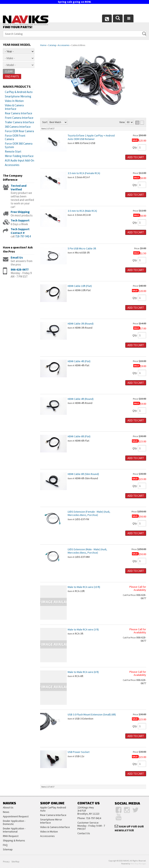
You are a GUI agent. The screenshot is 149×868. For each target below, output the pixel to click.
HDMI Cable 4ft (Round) (81, 399)
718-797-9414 (23, 236)
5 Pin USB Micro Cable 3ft (82, 248)
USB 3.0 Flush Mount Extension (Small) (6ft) (92, 714)
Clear (9, 71)
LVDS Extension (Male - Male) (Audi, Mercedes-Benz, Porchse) (87, 551)
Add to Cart (136, 157)
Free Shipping (20, 212)
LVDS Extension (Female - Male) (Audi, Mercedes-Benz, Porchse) (89, 513)
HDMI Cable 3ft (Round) (81, 324)
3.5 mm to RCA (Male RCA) (82, 211)
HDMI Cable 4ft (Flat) (79, 361)
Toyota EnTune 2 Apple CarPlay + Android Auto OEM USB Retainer (91, 137)
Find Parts (12, 76)
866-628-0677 (20, 269)
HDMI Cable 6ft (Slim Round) (83, 474)
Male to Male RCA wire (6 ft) (83, 672)
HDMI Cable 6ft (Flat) (79, 436)
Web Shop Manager (138, 864)
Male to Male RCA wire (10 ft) (84, 587)
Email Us (17, 257)
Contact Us (84, 833)
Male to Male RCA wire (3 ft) (83, 629)
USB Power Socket (79, 752)
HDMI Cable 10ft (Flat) (80, 286)
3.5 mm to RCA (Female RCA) (84, 173)
